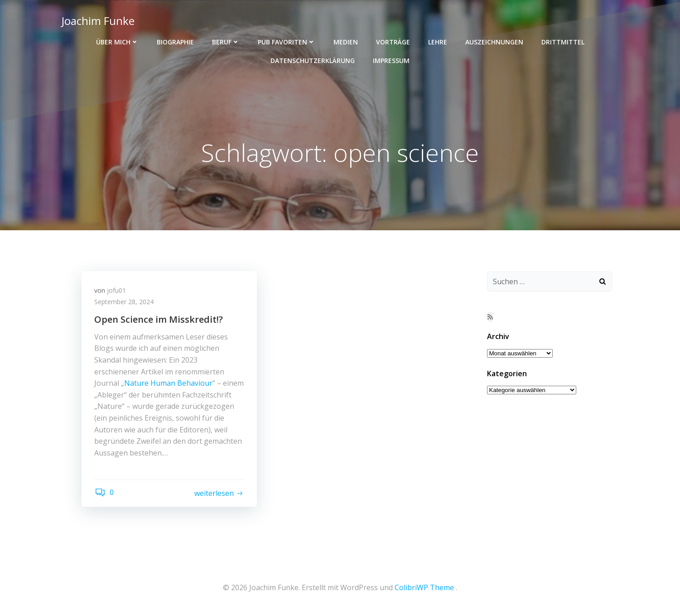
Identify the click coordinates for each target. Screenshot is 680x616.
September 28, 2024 (125, 303)
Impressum (391, 60)
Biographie (175, 41)
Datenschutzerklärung (313, 60)
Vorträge (393, 41)
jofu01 (117, 291)
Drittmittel (563, 41)
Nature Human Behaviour (169, 384)
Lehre (438, 41)
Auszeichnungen (494, 41)
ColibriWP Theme (424, 589)
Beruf (226, 41)
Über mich (117, 41)
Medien (346, 41)
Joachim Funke (98, 20)
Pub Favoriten (287, 41)
